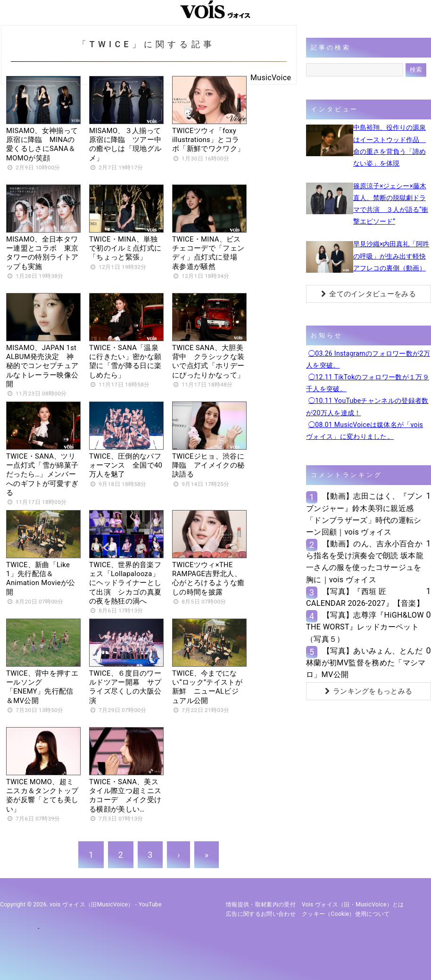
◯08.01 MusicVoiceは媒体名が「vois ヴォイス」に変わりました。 (365, 431)
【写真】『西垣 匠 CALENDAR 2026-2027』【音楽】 (365, 597)
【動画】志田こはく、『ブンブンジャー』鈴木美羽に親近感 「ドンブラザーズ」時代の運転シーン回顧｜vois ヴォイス (364, 514)
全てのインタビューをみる (369, 294)
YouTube (150, 905)
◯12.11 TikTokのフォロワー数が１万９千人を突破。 (368, 383)
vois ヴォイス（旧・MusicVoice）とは (353, 905)
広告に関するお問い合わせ (261, 914)
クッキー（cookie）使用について (346, 914)
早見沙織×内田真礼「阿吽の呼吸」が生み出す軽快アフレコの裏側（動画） (391, 256)
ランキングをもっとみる (369, 691)
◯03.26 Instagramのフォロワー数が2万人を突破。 (368, 359)
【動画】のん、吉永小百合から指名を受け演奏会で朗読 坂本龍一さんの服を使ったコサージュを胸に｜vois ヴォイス (365, 562)
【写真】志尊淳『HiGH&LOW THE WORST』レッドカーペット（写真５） (365, 627)
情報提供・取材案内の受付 (261, 905)
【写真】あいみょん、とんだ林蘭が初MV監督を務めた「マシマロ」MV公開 (366, 663)
